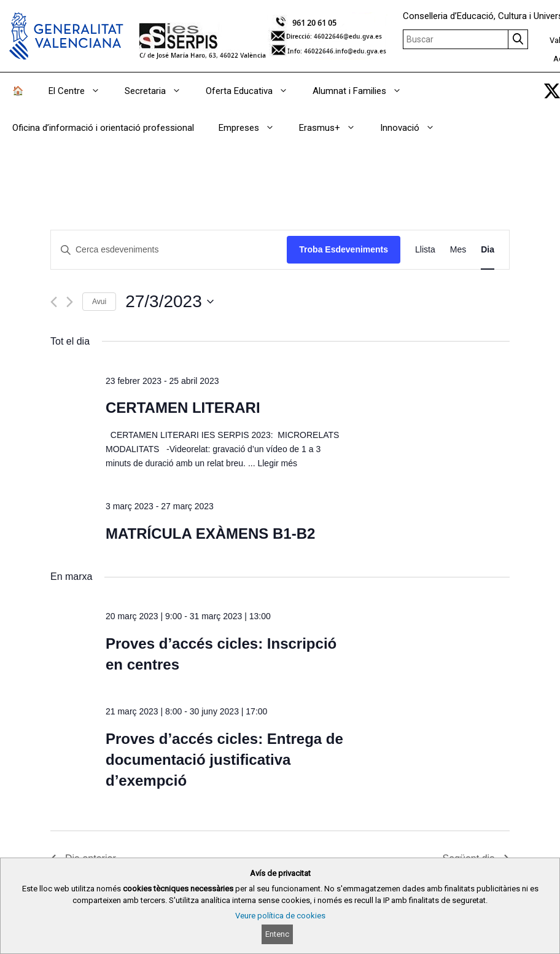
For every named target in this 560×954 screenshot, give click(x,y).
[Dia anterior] (54, 302)
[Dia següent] (70, 302)
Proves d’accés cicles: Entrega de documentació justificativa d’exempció (224, 760)
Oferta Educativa (253, 91)
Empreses (253, 128)
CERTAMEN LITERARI (183, 408)
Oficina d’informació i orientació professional (103, 128)
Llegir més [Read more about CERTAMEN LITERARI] (277, 463)
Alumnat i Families (363, 91)
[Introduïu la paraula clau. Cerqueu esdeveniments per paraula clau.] (169, 250)
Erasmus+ (333, 128)
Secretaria (159, 91)
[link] (552, 91)
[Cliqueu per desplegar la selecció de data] (169, 302)
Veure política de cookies (280, 916)
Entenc (277, 935)
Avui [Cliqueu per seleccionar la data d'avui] (99, 302)
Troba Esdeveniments (344, 249)
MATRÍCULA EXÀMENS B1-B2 (210, 534)
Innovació (414, 128)
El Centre (80, 91)
